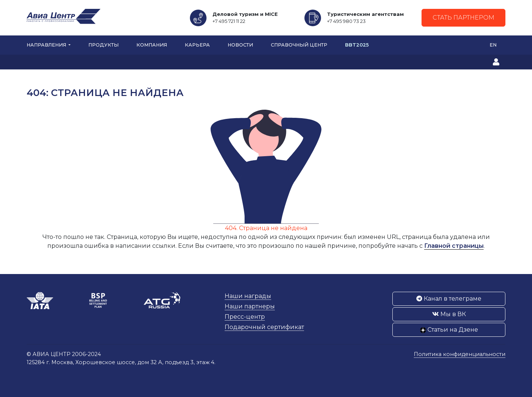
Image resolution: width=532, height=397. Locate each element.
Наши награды (248, 296)
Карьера (197, 45)
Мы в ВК (449, 314)
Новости (240, 45)
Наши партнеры (250, 306)
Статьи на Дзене (449, 330)
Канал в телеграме (449, 299)
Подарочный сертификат (264, 327)
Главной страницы (454, 246)
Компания (152, 45)
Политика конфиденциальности (460, 354)
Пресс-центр (245, 317)
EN (493, 45)
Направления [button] (47, 45)
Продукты (103, 45)
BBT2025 (357, 45)
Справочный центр (299, 45)
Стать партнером (463, 18)
